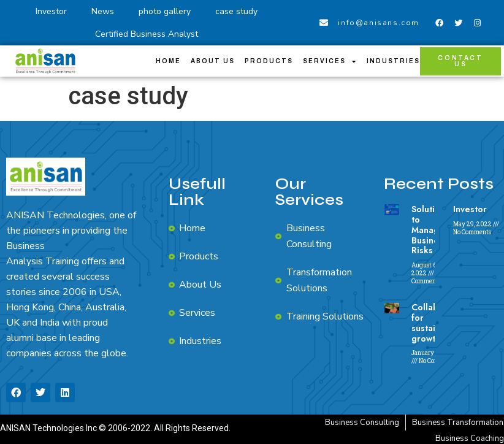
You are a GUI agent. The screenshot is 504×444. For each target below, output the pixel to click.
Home (168, 61)
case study (236, 11)
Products (269, 61)
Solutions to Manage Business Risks (430, 230)
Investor (51, 11)
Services (330, 61)
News (103, 11)
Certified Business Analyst (147, 34)
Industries (393, 61)
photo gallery (165, 11)
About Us (213, 61)
